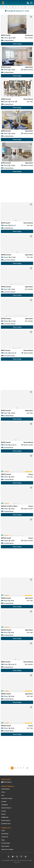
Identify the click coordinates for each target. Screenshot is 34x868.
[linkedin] (26, 856)
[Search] (28, 3)
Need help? (6, 779)
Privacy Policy (6, 843)
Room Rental (28, 99)
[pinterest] (21, 856)
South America (6, 820)
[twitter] (13, 856)
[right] (27, 768)
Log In (3, 830)
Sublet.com (6, 828)
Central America (6, 808)
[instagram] (17, 856)
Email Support (7, 782)
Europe (4, 811)
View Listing (17, 44)
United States (5, 789)
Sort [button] (19, 7)
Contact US (5, 837)
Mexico (3, 814)
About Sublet (5, 846)
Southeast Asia (6, 824)
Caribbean (5, 805)
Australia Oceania (7, 798)
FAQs (3, 840)
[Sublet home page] (3, 3)
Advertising (5, 834)
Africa (3, 792)
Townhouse (29, 35)
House (31, 474)
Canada (4, 802)
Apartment (29, 67)
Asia (3, 795)
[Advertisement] (17, 188)
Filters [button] (6, 7)
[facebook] (8, 856)
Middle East (5, 817)
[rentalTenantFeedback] (29, 472)
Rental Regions (8, 786)
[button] (25, 7)
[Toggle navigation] (31, 3)
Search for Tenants (7, 849)
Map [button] (13, 7)
